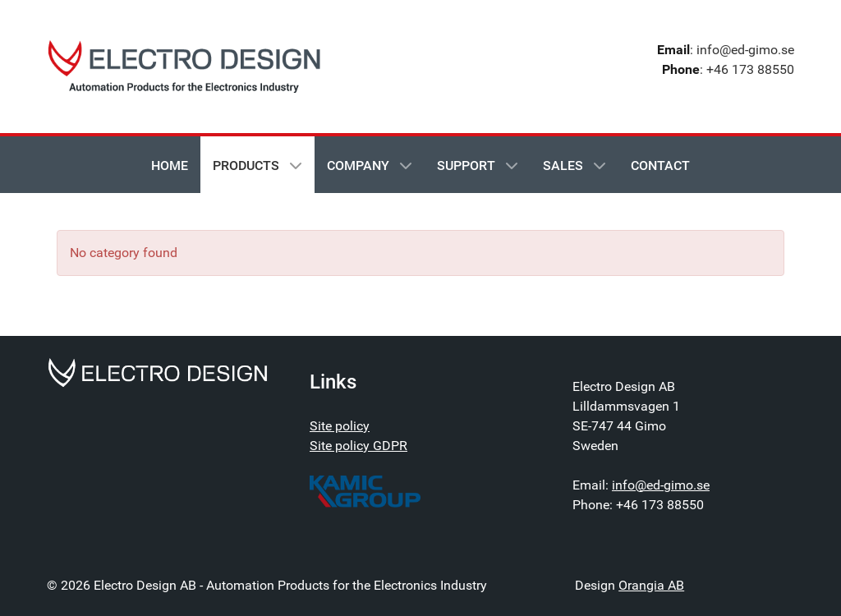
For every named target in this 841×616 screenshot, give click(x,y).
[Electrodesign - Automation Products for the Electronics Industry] (158, 372)
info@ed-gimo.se (661, 485)
